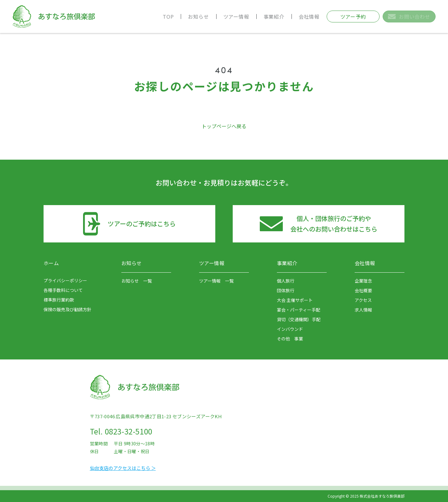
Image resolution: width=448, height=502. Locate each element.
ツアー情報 (236, 16)
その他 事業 (290, 339)
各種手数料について (63, 290)
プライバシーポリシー (65, 280)
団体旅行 (286, 290)
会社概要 (363, 290)
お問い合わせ (409, 16)
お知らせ (198, 16)
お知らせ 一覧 (137, 281)
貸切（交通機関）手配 (299, 319)
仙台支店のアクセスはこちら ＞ (123, 468)
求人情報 (363, 310)
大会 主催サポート (295, 300)
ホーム (51, 263)
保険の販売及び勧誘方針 (68, 309)
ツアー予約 (353, 16)
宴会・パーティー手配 (299, 310)
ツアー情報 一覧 (216, 281)
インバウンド (290, 329)
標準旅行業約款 (59, 300)
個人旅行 (286, 281)
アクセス (363, 300)
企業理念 (363, 281)
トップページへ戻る (224, 126)
